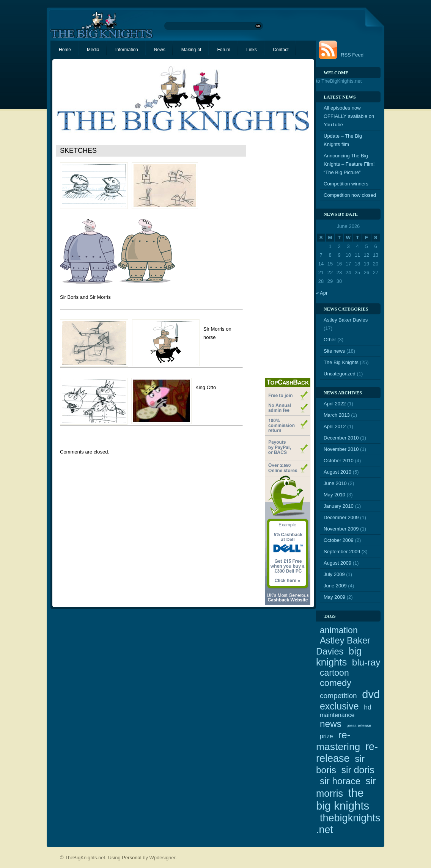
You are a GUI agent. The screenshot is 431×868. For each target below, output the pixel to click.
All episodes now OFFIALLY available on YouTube (349, 116)
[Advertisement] (280, 258)
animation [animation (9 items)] (339, 630)
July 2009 (334, 574)
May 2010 (334, 495)
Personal (131, 858)
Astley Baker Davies (346, 320)
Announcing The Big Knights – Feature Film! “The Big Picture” (349, 164)
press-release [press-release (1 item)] (359, 725)
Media (93, 50)
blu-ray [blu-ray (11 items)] (366, 662)
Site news (334, 351)
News (160, 50)
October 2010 (339, 461)
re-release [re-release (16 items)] (347, 753)
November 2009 (341, 529)
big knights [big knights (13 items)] (339, 657)
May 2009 (334, 597)
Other (330, 340)
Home (65, 50)
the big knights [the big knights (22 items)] (343, 799)
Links (252, 50)
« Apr (322, 293)
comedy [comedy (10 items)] (336, 683)
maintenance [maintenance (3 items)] (337, 715)
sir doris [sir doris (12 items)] (358, 770)
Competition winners (346, 184)
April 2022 (335, 404)
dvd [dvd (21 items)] (371, 694)
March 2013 (337, 415)
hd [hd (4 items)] (368, 707)
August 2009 (337, 563)
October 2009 (339, 540)
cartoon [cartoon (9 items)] (334, 673)
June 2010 (335, 483)
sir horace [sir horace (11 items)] (340, 781)
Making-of (191, 50)
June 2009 (335, 586)
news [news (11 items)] (331, 724)
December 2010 (341, 438)
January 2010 (339, 506)
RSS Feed (352, 55)
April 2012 (335, 426)
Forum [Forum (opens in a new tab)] (224, 50)
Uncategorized (340, 374)
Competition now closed (350, 195)
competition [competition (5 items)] (338, 696)
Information (127, 50)
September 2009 (342, 552)
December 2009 (341, 517)
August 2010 (337, 472)
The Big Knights (341, 362)
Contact (281, 50)
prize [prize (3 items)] (326, 736)
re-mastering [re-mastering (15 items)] (338, 741)
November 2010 (341, 449)
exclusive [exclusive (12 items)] (339, 706)
